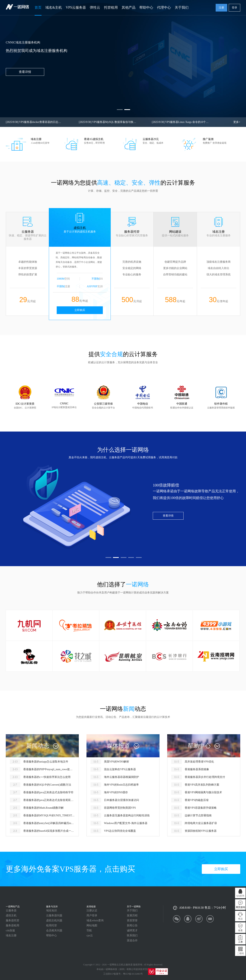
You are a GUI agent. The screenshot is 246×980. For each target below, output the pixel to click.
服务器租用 (12, 925)
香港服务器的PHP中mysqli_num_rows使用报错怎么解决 (49, 769)
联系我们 (132, 935)
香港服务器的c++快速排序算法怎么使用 (47, 777)
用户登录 (92, 915)
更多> (237, 122)
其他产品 (129, 7)
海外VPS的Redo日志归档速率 (121, 785)
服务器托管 (12, 920)
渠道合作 (132, 940)
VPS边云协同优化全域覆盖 (120, 831)
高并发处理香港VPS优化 (199, 762)
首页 (38, 7)
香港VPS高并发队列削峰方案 (202, 785)
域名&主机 (54, 7)
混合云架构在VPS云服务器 (120, 769)
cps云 (90, 935)
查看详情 (168, 516)
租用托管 (52, 925)
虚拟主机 (11, 915)
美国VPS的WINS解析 (117, 762)
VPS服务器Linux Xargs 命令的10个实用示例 (181, 122)
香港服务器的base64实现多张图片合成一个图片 (49, 831)
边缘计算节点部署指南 (198, 815)
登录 (234, 8)
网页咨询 (240, 907)
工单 (240, 942)
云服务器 (11, 910)
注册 (221, 8)
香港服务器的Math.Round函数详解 (43, 808)
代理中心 (164, 7)
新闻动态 (38, 746)
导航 (89, 930)
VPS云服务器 (76, 7)
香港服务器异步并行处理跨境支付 (205, 777)
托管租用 (111, 7)
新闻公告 (132, 925)
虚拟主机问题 (54, 920)
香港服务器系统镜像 (197, 769)
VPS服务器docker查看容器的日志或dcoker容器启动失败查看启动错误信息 (35, 122)
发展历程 (132, 915)
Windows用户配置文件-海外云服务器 (126, 823)
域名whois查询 (95, 920)
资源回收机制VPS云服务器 (201, 831)
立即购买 (80, 310)
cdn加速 (10, 930)
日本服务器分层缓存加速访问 (121, 800)
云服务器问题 (54, 915)
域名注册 (11, 935)
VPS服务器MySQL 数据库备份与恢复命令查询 (108, 122)
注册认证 (92, 910)
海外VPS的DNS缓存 (116, 792)
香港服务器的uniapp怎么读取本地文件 (46, 762)
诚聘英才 (132, 930)
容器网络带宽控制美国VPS (120, 808)
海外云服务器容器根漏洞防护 (121, 777)
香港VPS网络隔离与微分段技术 (203, 792)
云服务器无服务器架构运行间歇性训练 (127, 815)
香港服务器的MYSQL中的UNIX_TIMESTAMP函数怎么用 (49, 815)
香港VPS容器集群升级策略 (201, 808)
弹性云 (95, 7)
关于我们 (182, 7)
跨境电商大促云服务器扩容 (201, 823)
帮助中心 (146, 7)
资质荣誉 (132, 920)
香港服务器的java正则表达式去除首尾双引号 (49, 800)
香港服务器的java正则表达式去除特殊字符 (48, 792)
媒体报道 (118, 746)
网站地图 (92, 925)
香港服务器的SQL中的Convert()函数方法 (47, 785)
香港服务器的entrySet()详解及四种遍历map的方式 (49, 823)
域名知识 (52, 910)
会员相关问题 (54, 930)
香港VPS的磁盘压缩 (197, 800)
